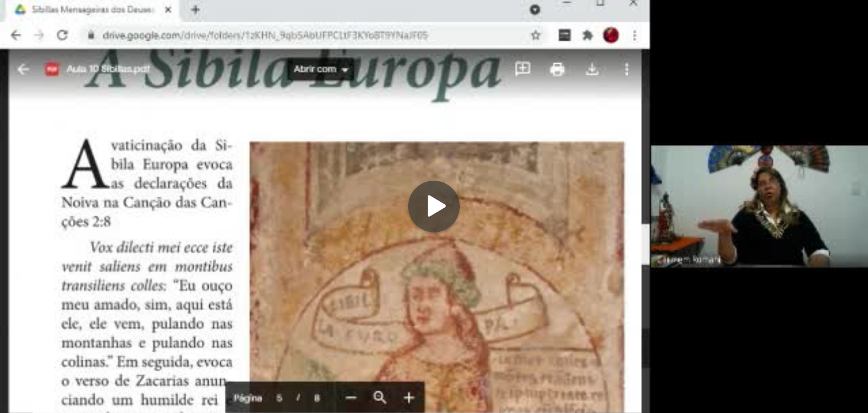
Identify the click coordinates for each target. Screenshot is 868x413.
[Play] (434, 206)
